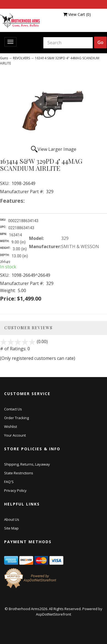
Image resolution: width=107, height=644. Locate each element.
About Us (12, 519)
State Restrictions (19, 473)
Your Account (15, 435)
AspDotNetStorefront (54, 614)
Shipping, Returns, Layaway (27, 464)
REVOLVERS (21, 58)
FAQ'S (9, 482)
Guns (4, 58)
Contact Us (13, 409)
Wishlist (11, 427)
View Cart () (77, 14)
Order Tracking (16, 418)
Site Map (11, 528)
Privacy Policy (15, 490)
